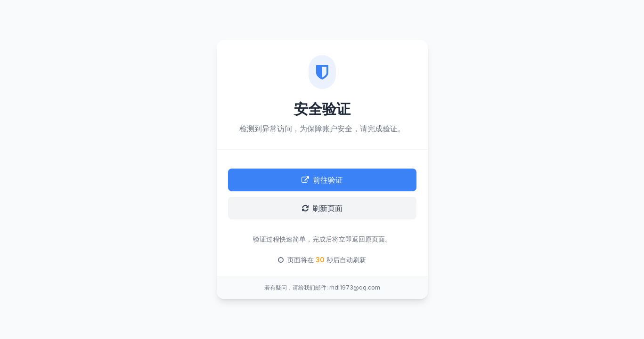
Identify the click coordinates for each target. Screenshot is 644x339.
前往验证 (322, 180)
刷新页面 (322, 208)
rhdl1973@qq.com (355, 287)
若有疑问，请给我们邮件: (296, 287)
